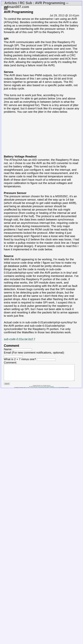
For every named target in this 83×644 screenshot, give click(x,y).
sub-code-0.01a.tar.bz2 (18, 339)
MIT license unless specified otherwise (47, 390)
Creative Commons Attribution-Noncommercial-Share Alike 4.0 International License (42, 391)
